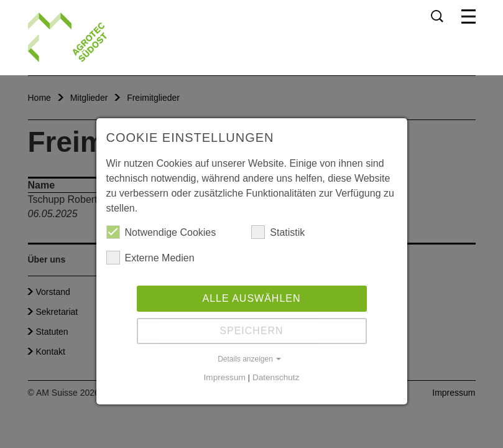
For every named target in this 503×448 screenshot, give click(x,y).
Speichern (251, 331)
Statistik (278, 232)
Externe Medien (150, 258)
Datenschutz (276, 377)
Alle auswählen (251, 298)
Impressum (225, 377)
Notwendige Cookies (161, 232)
